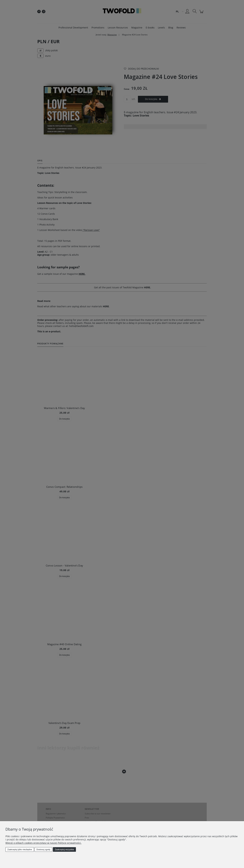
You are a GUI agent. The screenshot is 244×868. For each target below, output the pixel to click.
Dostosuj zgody (43, 850)
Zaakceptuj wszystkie (64, 850)
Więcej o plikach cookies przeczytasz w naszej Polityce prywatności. (43, 843)
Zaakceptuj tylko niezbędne (20, 850)
